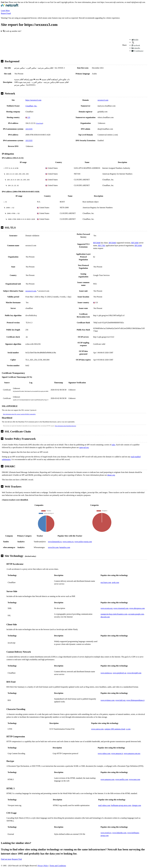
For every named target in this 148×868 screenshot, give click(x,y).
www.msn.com (135, 779)
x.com (128, 729)
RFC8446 (97, 243)
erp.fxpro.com (106, 582)
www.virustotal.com (121, 608)
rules (113, 445)
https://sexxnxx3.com (33, 100)
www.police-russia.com (83, 542)
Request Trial (17, 859)
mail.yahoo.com (104, 805)
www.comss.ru (68, 542)
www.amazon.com (107, 779)
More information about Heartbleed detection (65, 426)
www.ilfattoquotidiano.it (135, 700)
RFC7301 (102, 246)
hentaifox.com (65, 547)
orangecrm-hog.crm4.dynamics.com (114, 614)
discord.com (105, 617)
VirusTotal (39, 123)
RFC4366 (135, 243)
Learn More (5, 11)
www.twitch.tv (106, 833)
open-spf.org (84, 447)
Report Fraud (6, 13)
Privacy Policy (43, 866)
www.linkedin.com (119, 833)
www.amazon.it (117, 753)
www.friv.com (53, 547)
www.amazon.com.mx (132, 753)
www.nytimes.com (108, 700)
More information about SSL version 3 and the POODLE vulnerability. (19, 414)
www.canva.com (97, 729)
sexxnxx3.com (103, 100)
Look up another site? (12, 31)
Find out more (6, 859)
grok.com (116, 582)
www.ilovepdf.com (134, 673)
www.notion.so (106, 673)
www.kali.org (120, 700)
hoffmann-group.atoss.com (121, 805)
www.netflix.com (122, 779)
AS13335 (29, 129)
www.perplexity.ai (119, 673)
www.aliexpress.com (137, 608)
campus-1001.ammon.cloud (115, 729)
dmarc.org (111, 475)
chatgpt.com (136, 805)
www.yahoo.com (104, 753)
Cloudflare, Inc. (31, 106)
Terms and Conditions (58, 866)
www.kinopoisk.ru (55, 542)
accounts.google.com (136, 614)
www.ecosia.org (107, 608)
